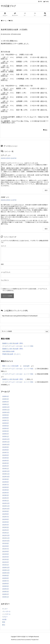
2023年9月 (6, 479)
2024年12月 (6, 439)
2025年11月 (6, 410)
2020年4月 (6, 589)
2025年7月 (6, 420)
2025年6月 (6, 423)
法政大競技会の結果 (8, 351)
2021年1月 (6, 565)
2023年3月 (6, 495)
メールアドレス (6, 272)
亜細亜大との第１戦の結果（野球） (13, 349)
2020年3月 (6, 592)
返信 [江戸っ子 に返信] (46, 190)
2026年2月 (6, 402)
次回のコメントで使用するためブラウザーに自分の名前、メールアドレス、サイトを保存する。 (25, 290)
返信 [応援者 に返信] (46, 229)
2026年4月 (6, 396)
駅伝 (12, 21)
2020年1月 (6, 597)
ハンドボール (6, 614)
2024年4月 (6, 461)
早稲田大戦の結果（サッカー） (12, 354)
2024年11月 (6, 442)
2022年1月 (6, 533)
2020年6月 (6, 584)
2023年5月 (6, 490)
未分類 (4, 619)
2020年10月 (6, 573)
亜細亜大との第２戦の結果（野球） (13, 343)
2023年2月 (6, 498)
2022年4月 (6, 525)
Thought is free (35, 640)
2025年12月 (6, 407)
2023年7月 (6, 485)
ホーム (5, 21)
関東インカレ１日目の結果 (10, 366)
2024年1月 (6, 469)
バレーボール (6, 611)
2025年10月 (6, 412)
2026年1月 (6, 404)
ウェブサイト (5, 280)
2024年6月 (6, 455)
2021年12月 (6, 535)
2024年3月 (6, 463)
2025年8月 (6, 418)
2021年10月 (6, 541)
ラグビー (5, 617)
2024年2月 (6, 466)
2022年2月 (6, 530)
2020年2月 (6, 594)
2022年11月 (6, 506)
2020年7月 (6, 581)
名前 (2, 264)
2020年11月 (6, 570)
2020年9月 (6, 576)
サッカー (5, 609)
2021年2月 (6, 562)
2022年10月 (6, 509)
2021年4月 (6, 557)
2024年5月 (6, 458)
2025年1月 (6, 436)
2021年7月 (6, 549)
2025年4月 (6, 428)
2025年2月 (6, 434)
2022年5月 (6, 522)
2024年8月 (6, 450)
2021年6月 (6, 551)
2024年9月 (6, 447)
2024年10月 (6, 445)
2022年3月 (6, 527)
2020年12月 (6, 568)
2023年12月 (6, 471)
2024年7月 (6, 453)
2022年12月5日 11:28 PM (9, 200)
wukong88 (26, 366)
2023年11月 (6, 474)
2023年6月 (6, 487)
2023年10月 (6, 477)
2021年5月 (6, 554)
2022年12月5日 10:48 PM (9, 158)
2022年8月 (6, 514)
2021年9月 (6, 543)
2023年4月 (6, 493)
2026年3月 (6, 399)
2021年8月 (6, 546)
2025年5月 (6, 426)
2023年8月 (6, 482)
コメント (4, 246)
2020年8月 (6, 578)
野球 (4, 622)
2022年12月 (6, 503)
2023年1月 (6, 501)
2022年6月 (6, 519)
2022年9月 (6, 511)
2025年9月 (6, 415)
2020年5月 (6, 586)
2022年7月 (6, 517)
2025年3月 (6, 431)
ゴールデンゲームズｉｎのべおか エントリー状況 (18, 346)
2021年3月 (6, 559)
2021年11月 (6, 538)
